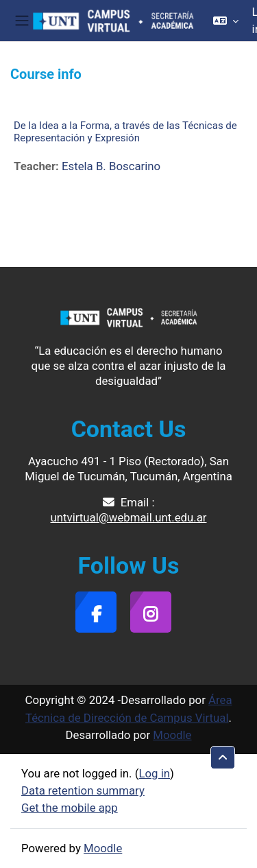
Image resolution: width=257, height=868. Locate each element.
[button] (226, 21)
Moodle (172, 735)
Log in (154, 773)
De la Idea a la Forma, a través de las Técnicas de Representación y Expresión (125, 132)
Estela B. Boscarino (111, 166)
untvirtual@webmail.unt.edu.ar (129, 517)
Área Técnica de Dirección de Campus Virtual (129, 708)
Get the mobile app (70, 808)
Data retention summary (83, 790)
